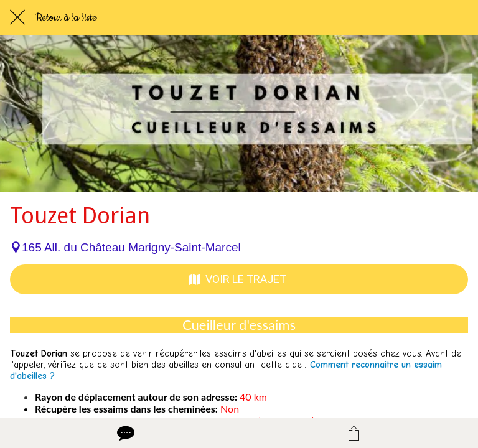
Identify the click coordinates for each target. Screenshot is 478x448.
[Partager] (354, 433)
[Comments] (124, 433)
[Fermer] (17, 17)
